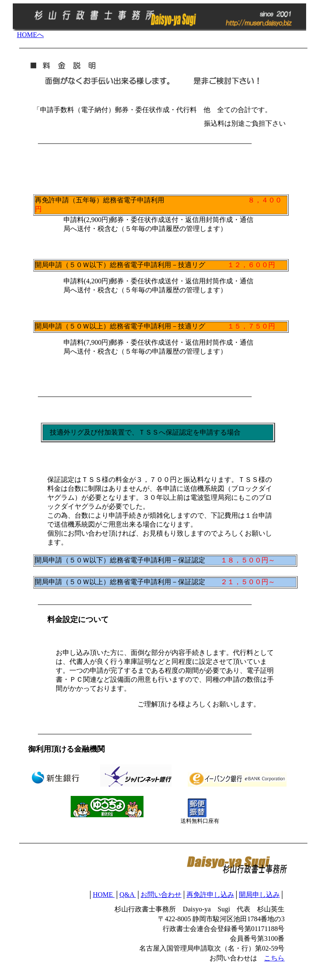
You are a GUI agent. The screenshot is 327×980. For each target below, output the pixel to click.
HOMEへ (30, 35)
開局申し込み (259, 895)
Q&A (128, 895)
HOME (104, 895)
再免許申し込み (210, 895)
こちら (274, 958)
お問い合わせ (161, 895)
